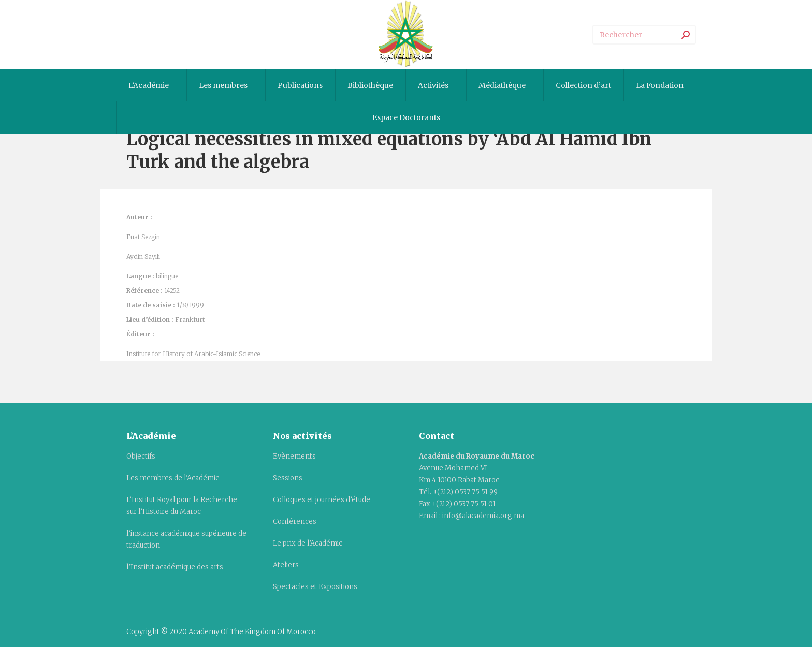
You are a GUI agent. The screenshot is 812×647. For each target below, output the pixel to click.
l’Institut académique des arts (175, 567)
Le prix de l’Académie (308, 543)
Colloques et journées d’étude (322, 500)
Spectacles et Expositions (315, 587)
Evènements (294, 456)
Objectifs (141, 456)
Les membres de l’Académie (173, 478)
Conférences (295, 521)
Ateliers (286, 565)
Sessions (288, 478)
